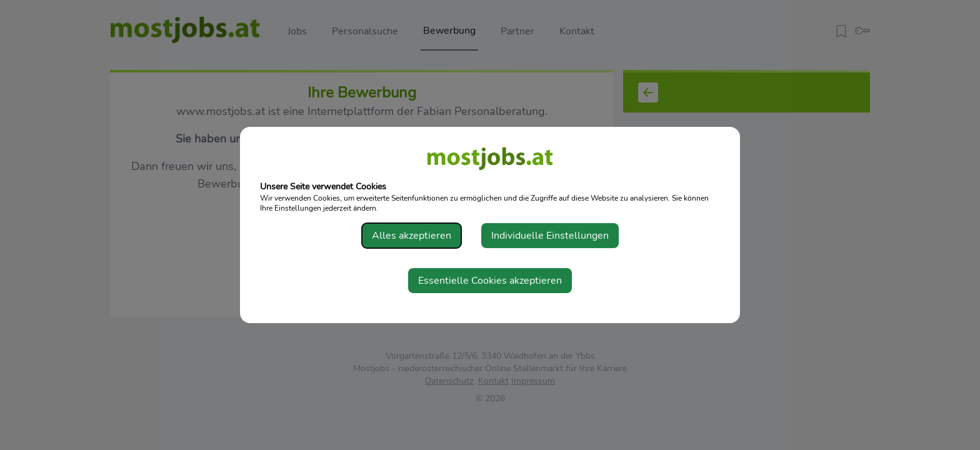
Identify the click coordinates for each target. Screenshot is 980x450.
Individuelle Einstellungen (550, 236)
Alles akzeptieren (412, 236)
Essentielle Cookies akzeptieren (490, 281)
